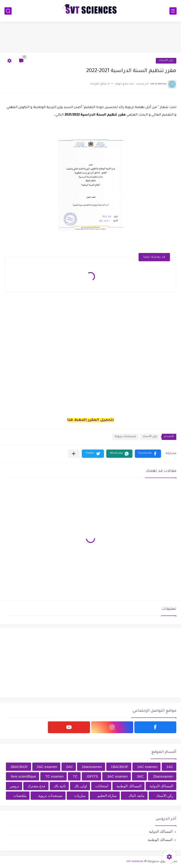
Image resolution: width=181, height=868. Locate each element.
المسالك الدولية (161, 786)
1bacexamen (92, 767)
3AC (140, 776)
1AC (170, 767)
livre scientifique (23, 776)
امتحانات (102, 786)
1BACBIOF (119, 767)
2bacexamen (163, 776)
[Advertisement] (90, 37)
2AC (69, 767)
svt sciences (135, 862)
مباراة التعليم (107, 796)
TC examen (54, 776)
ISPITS (92, 776)
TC (75, 776)
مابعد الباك (136, 796)
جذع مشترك (37, 786)
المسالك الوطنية (129, 786)
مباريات (80, 796)
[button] (148, 454)
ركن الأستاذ (166, 61)
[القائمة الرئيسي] (173, 11)
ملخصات (20, 796)
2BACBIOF (19, 767)
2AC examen (47, 767)
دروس (14, 786)
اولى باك (81, 786)
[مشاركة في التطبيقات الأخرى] (74, 454)
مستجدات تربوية (125, 437)
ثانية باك (60, 786)
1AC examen (147, 767)
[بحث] (8, 11)
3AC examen (117, 776)
